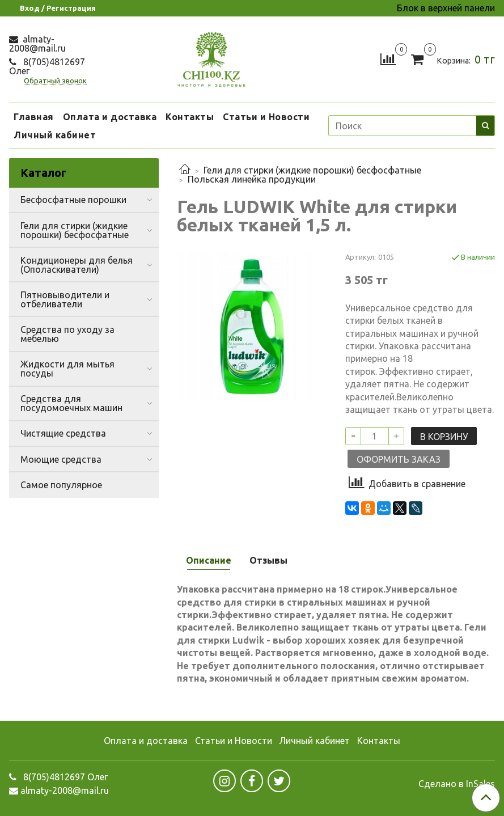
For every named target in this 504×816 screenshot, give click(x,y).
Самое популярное (61, 485)
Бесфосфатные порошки (73, 200)
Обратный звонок (55, 81)
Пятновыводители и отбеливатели (65, 299)
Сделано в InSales (457, 784)
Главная (34, 117)
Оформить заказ (399, 459)
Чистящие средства (63, 433)
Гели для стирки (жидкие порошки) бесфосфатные (312, 170)
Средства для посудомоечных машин (71, 403)
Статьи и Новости (266, 117)
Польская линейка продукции (252, 179)
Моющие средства (61, 459)
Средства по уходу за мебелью (67, 334)
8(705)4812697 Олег (47, 66)
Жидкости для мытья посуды (67, 369)
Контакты (190, 117)
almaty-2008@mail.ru (37, 44)
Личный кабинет (55, 135)
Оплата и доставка (110, 117)
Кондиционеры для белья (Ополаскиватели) (77, 265)
